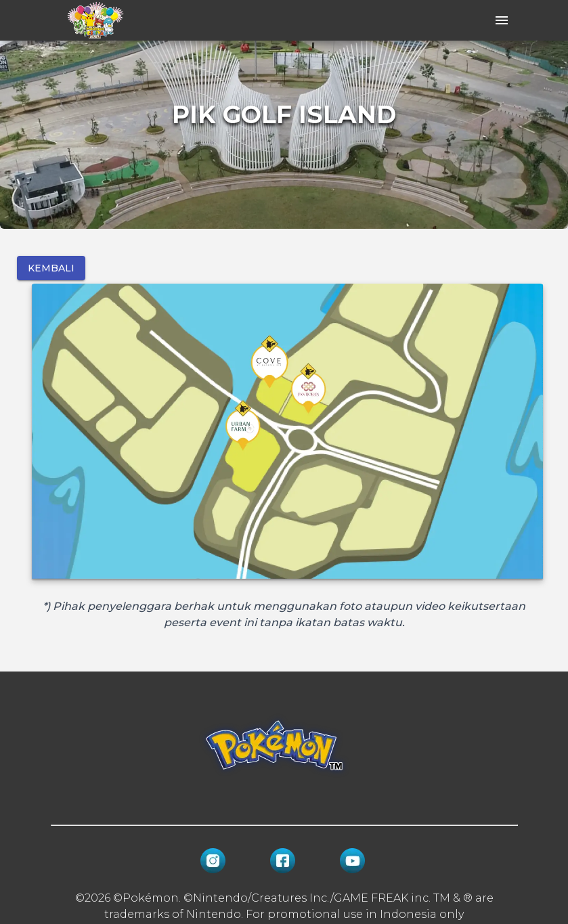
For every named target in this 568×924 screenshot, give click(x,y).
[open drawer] (502, 20)
